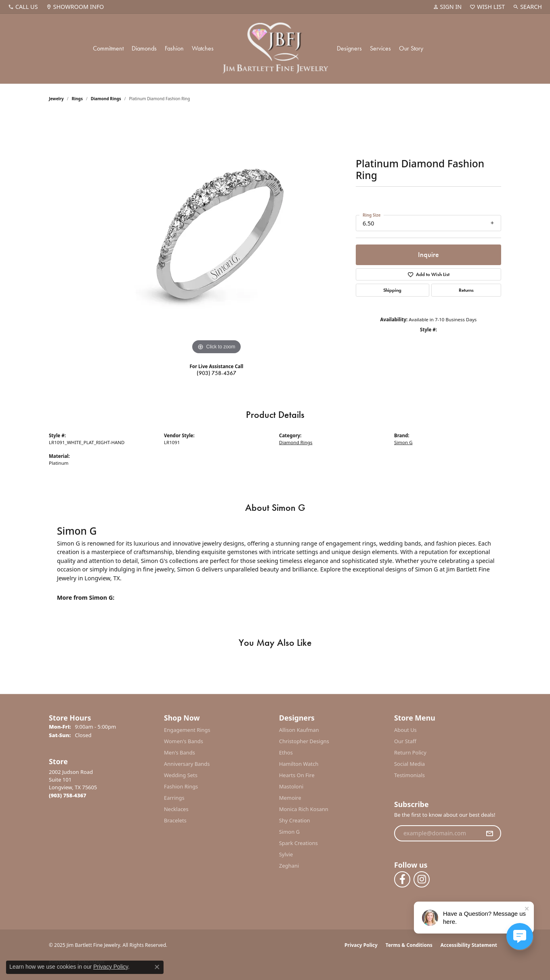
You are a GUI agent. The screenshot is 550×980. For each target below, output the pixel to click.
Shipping (392, 290)
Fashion (174, 48)
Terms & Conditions (409, 945)
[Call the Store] (68, 795)
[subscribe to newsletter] (489, 833)
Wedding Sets (181, 775)
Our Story (411, 48)
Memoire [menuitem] (290, 798)
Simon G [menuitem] (289, 832)
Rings (77, 99)
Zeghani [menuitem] (289, 866)
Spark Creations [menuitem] (298, 843)
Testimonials (409, 775)
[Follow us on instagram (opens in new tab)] (422, 879)
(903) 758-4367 (216, 373)
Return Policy (410, 752)
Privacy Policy (361, 945)
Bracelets (175, 820)
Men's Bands (179, 752)
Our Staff (405, 741)
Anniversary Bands (187, 764)
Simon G (403, 442)
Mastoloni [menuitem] (291, 786)
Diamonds (144, 48)
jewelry (56, 99)
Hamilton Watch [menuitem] (299, 764)
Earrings (174, 798)
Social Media (409, 764)
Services (380, 48)
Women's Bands (184, 741)
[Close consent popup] (157, 967)
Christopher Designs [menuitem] (304, 741)
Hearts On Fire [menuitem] (297, 775)
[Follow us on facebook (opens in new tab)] (402, 879)
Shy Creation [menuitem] (295, 820)
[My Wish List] (487, 7)
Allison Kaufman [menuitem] (299, 730)
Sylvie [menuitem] (286, 854)
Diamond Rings (106, 99)
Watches (203, 48)
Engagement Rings (187, 730)
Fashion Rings (181, 786)
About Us (405, 730)
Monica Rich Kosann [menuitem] (304, 809)
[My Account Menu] (447, 7)
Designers (349, 48)
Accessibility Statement (469, 945)
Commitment (108, 48)
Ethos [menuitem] (286, 752)
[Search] (527, 7)
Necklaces (176, 809)
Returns (466, 290)
